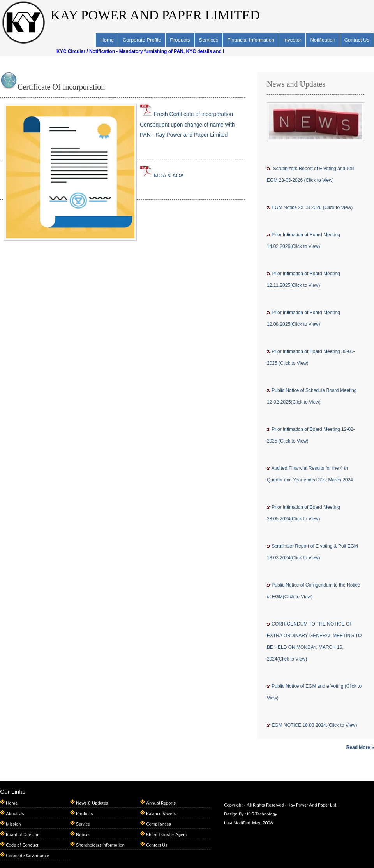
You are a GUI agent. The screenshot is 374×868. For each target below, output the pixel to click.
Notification (323, 40)
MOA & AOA (162, 176)
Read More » (360, 747)
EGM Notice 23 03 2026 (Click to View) (312, 207)
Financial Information (251, 40)
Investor (292, 40)
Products (180, 40)
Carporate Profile (142, 40)
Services (209, 40)
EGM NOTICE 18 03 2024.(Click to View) (314, 725)
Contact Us (357, 40)
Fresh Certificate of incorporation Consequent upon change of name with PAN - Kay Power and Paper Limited (187, 124)
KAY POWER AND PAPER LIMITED (155, 15)
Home (107, 40)
